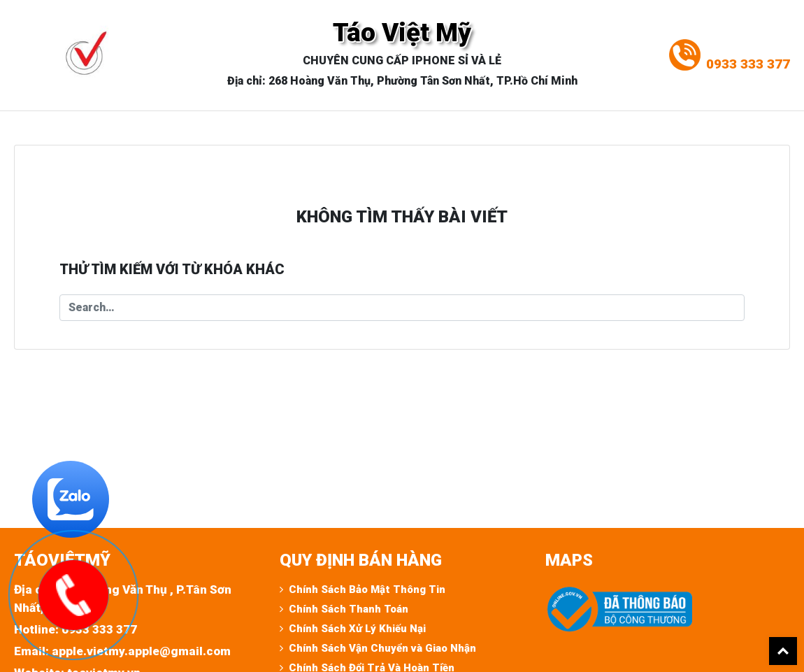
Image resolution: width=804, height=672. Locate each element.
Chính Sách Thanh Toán (349, 609)
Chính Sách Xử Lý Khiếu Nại (357, 629)
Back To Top (783, 651)
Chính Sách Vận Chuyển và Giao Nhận (382, 648)
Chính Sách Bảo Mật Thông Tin (367, 589)
